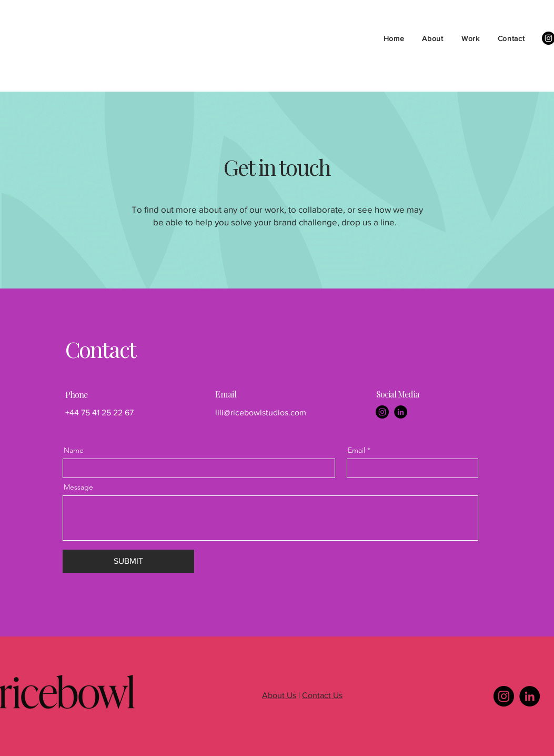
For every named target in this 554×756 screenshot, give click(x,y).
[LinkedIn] (401, 412)
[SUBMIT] (128, 561)
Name (74, 450)
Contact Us (322, 695)
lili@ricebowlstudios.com (261, 412)
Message (78, 487)
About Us (279, 695)
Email (356, 450)
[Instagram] (382, 412)
